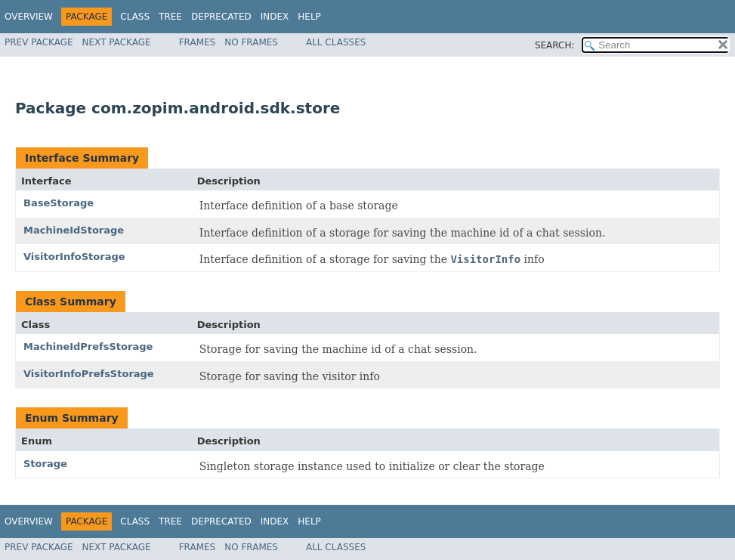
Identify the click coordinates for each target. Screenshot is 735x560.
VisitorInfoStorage (74, 257)
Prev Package (39, 42)
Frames (198, 42)
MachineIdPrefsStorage (88, 347)
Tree (170, 17)
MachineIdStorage (74, 230)
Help (309, 17)
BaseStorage (59, 203)
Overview (29, 17)
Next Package (117, 42)
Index (275, 17)
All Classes (336, 42)
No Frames (251, 42)
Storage (45, 464)
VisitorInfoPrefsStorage (89, 374)
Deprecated (221, 17)
